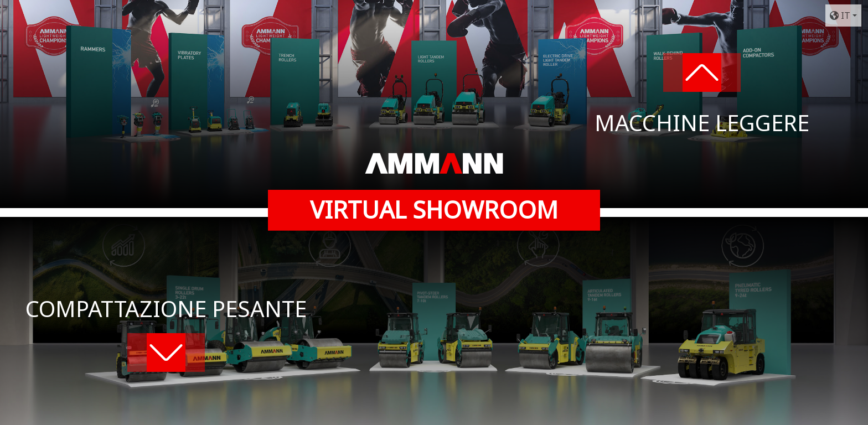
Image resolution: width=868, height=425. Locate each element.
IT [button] (840, 15)
